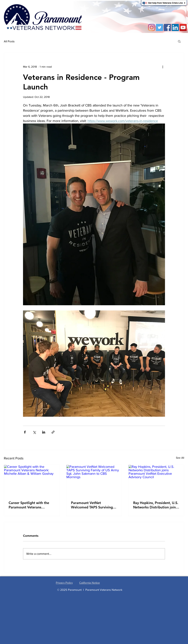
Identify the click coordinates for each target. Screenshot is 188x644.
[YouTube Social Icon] (183, 27)
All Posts (9, 41)
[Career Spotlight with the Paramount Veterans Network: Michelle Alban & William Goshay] (32, 480)
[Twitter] (160, 27)
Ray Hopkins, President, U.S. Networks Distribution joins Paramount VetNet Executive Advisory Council (156, 505)
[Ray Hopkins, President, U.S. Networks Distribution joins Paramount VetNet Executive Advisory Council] (156, 480)
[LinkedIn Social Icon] (175, 27)
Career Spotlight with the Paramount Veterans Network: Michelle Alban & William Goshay (30, 505)
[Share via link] (53, 432)
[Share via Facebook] (25, 432)
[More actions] (163, 67)
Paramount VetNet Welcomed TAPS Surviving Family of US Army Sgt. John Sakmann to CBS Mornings (94, 505)
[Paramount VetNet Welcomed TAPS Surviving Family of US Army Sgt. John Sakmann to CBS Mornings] (94, 480)
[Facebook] (167, 27)
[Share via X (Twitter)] (34, 432)
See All (180, 458)
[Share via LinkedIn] (44, 432)
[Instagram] (152, 27)
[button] (179, 41)
